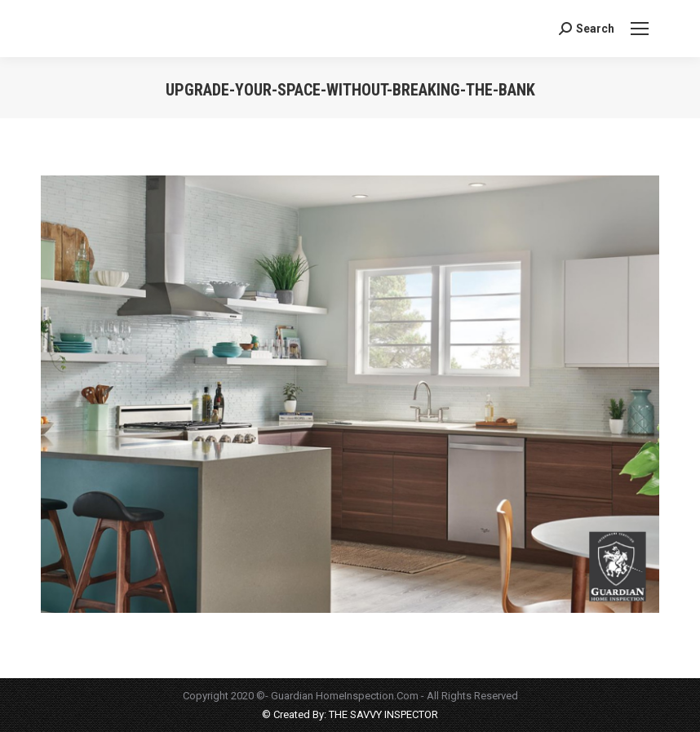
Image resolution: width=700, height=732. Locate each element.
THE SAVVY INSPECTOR (382, 714)
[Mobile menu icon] (640, 29)
